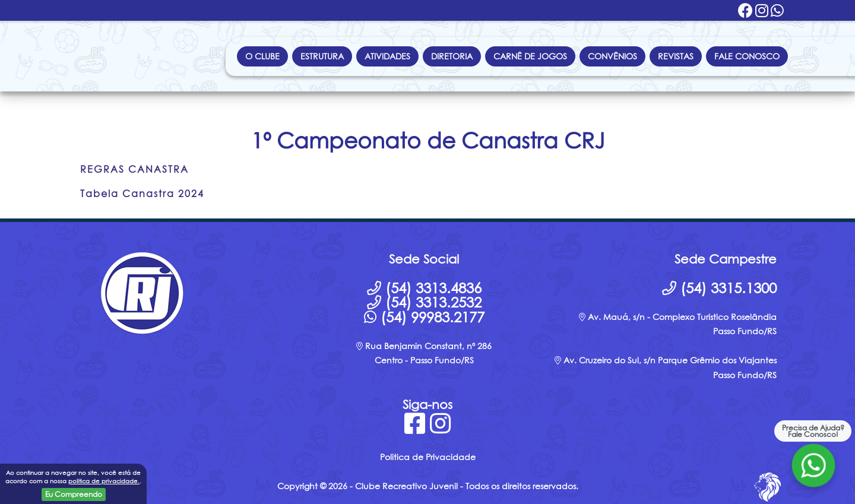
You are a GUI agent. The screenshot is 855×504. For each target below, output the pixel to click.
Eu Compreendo (74, 494)
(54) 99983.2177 (424, 317)
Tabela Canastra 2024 (142, 194)
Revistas (676, 56)
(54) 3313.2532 (424, 302)
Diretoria (452, 56)
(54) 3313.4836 (424, 288)
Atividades (387, 56)
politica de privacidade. (104, 481)
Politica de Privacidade (428, 457)
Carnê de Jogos (530, 56)
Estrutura (322, 56)
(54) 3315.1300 (719, 288)
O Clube (262, 56)
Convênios (612, 56)
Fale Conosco (747, 56)
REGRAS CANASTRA (134, 169)
